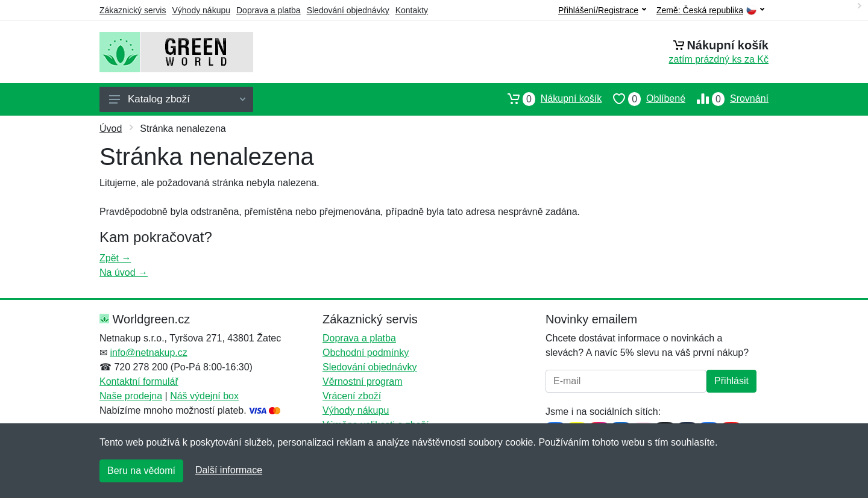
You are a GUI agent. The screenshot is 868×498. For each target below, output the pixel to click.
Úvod (111, 129)
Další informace (229, 470)
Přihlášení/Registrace (602, 10)
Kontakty (412, 10)
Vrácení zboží (352, 396)
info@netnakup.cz (148, 353)
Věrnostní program (363, 381)
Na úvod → (124, 272)
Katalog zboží (177, 99)
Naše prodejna (131, 396)
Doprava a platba (269, 10)
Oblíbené (643, 99)
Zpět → (115, 258)
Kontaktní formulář (139, 381)
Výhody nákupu (201, 10)
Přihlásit (731, 381)
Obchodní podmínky (366, 353)
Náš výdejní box (204, 396)
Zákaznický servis (133, 10)
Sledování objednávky (348, 10)
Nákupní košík (549, 99)
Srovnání (727, 99)
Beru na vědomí (141, 471)
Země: (710, 11)
